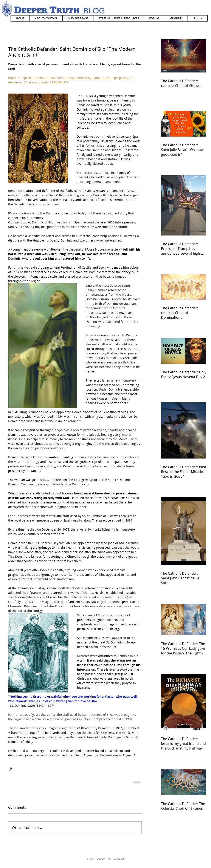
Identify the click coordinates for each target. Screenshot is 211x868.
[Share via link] (10, 769)
